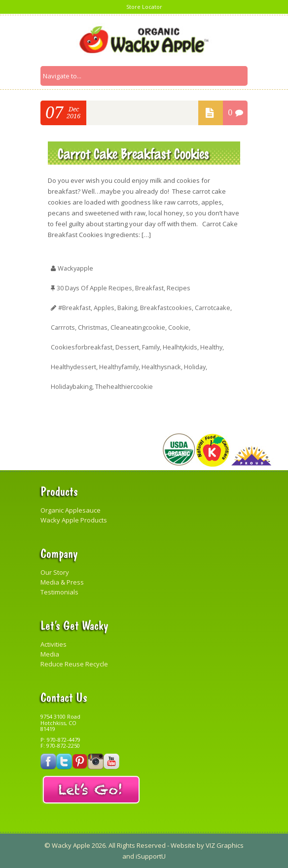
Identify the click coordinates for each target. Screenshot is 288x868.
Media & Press (62, 582)
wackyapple (76, 268)
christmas (93, 327)
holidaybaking (72, 386)
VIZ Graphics (224, 845)
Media (50, 654)
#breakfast (75, 308)
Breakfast (151, 288)
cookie (180, 327)
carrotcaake (216, 308)
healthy (215, 347)
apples (105, 308)
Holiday (200, 367)
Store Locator (144, 7)
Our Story (55, 572)
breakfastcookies (168, 308)
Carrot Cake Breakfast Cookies (133, 153)
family (152, 347)
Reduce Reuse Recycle (74, 664)
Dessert (128, 347)
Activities (54, 644)
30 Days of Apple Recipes (95, 288)
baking (128, 308)
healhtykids (182, 347)
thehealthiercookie (126, 386)
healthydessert (74, 367)
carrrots (63, 327)
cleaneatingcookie (139, 327)
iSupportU (151, 856)
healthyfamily (121, 367)
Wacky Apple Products (74, 520)
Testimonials (59, 592)
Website (183, 845)
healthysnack (165, 367)
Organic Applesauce (71, 510)
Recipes (180, 288)
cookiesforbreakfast (82, 347)
